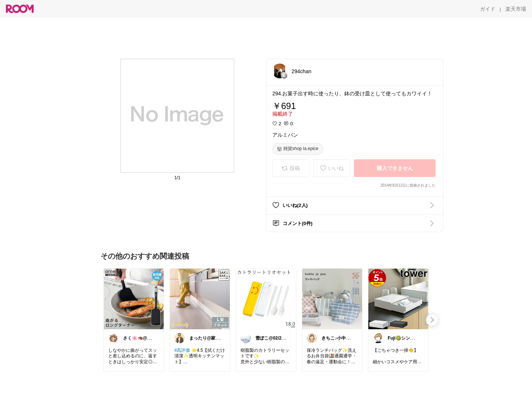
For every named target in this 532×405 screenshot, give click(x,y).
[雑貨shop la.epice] (298, 149)
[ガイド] (488, 9)
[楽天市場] (516, 9)
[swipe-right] (432, 320)
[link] (134, 299)
